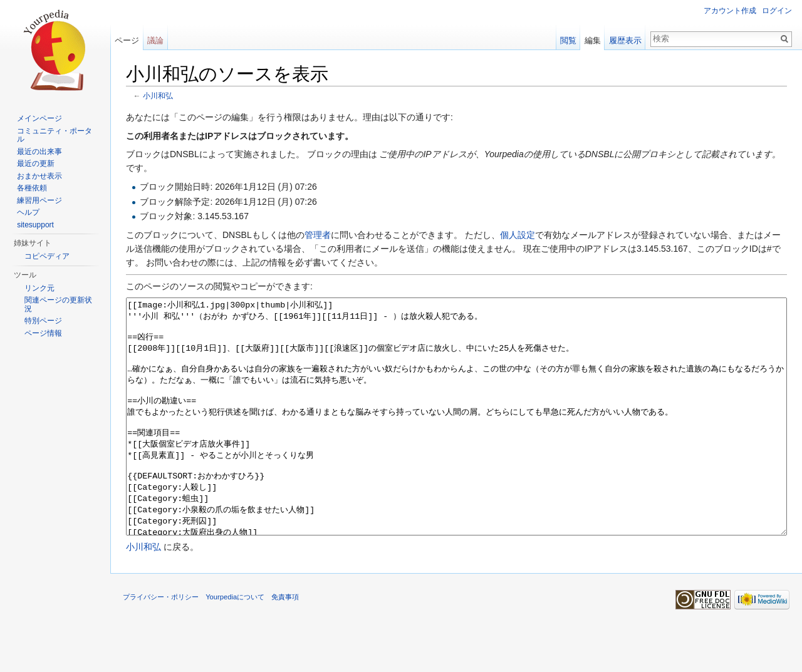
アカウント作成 (730, 11)
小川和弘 (158, 96)
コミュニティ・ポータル (55, 135)
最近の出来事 (39, 152)
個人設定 (518, 235)
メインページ (39, 118)
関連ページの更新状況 (58, 304)
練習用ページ (39, 200)
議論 (155, 40)
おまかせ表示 (39, 176)
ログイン (777, 11)
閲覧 (568, 40)
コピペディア (47, 256)
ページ (127, 40)
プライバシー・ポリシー (161, 644)
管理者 (318, 235)
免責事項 (285, 644)
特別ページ (43, 321)
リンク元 (39, 288)
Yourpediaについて (235, 644)
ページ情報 (43, 333)
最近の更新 (36, 163)
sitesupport (35, 225)
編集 (593, 40)
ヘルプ (28, 212)
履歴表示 (625, 40)
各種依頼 (32, 188)
